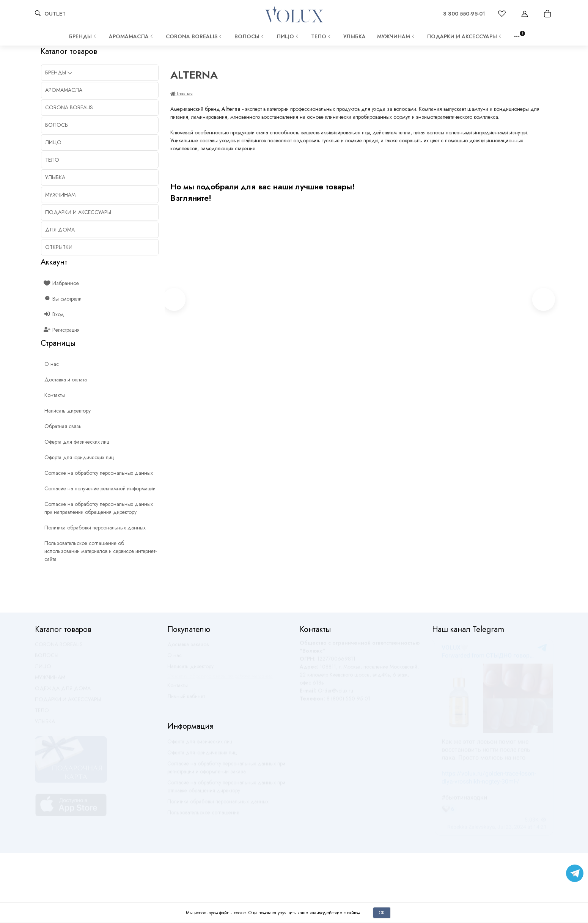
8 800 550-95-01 (464, 14)
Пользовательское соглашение (203, 816)
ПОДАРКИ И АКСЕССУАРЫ (465, 36)
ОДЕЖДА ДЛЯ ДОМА (63, 692)
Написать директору (190, 670)
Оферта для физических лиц (200, 745)
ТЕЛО (322, 36)
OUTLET (55, 14)
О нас (175, 659)
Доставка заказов (188, 648)
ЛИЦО (288, 36)
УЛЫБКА (355, 36)
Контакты (178, 689)
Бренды (83, 36)
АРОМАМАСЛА (132, 36)
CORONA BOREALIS (194, 36)
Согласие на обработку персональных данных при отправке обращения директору (226, 790)
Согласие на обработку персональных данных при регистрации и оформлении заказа (226, 771)
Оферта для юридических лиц (202, 756)
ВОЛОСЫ (250, 36)
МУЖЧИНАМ (396, 36)
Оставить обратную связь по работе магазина (220, 679)
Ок (382, 913)
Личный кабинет (186, 700)
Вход (54, 314)
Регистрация (62, 330)
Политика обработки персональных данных (218, 805)
